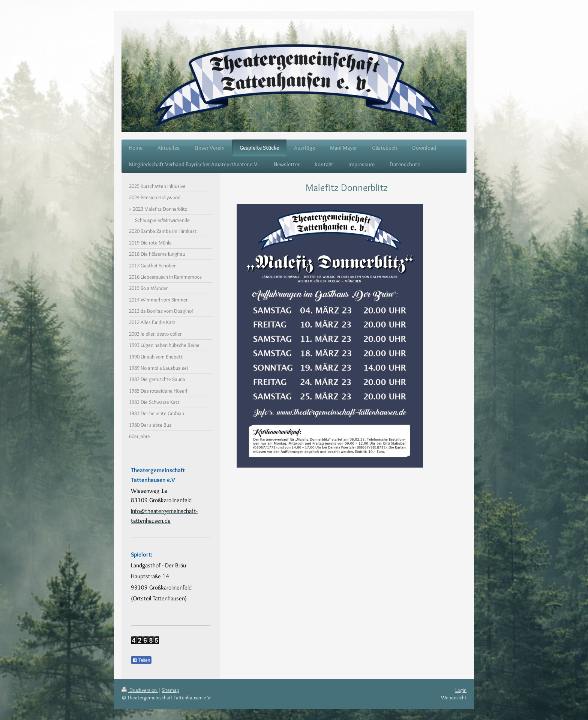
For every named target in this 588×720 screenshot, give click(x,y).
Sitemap (170, 690)
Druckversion (140, 690)
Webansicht (454, 697)
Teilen (141, 660)
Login (461, 690)
